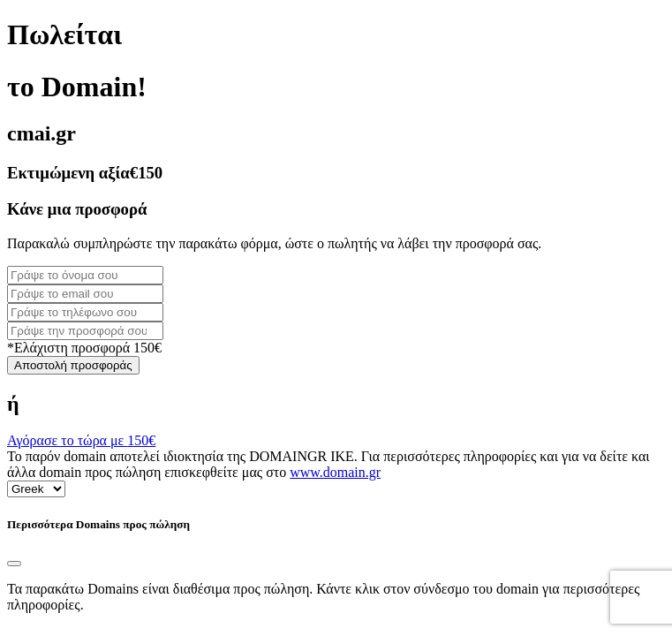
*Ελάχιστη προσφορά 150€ (84, 348)
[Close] (14, 564)
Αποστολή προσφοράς (73, 365)
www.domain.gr (335, 472)
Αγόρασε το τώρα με (81, 440)
